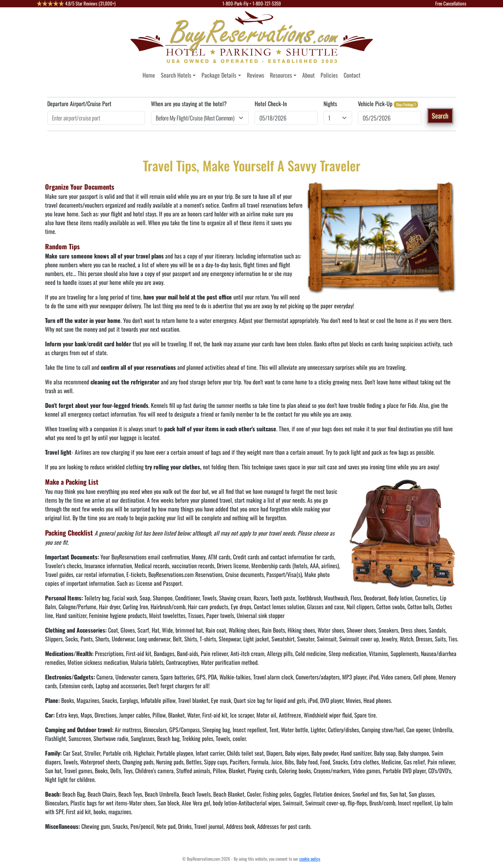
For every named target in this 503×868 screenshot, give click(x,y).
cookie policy (310, 859)
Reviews (256, 75)
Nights (330, 104)
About (308, 75)
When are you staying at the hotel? (189, 104)
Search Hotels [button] (176, 75)
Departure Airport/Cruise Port (79, 104)
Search (440, 116)
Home (149, 75)
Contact (352, 75)
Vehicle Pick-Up (375, 104)
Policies (329, 75)
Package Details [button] (219, 75)
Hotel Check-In (271, 104)
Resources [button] (281, 75)
